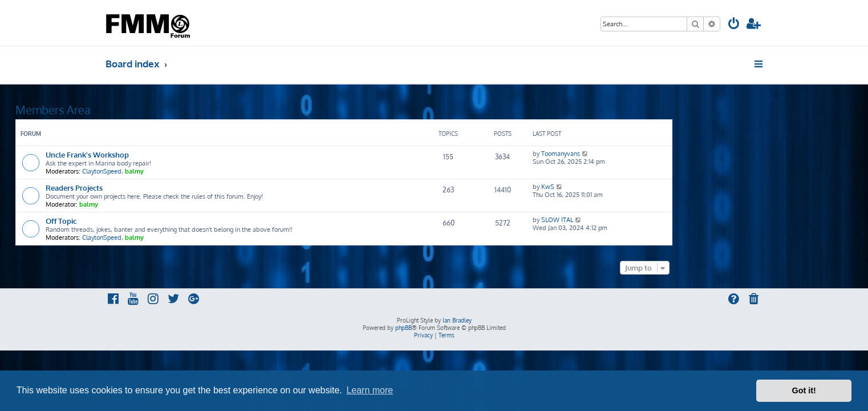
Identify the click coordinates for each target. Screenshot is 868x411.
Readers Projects (164, 188)
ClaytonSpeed (192, 171)
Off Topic (151, 221)
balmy (224, 171)
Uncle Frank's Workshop (177, 154)
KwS (638, 187)
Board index (133, 64)
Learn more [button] (370, 390)
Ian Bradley (457, 320)
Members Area (143, 110)
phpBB (403, 328)
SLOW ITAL (647, 220)
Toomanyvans (651, 154)
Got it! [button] (804, 390)
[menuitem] (734, 25)
